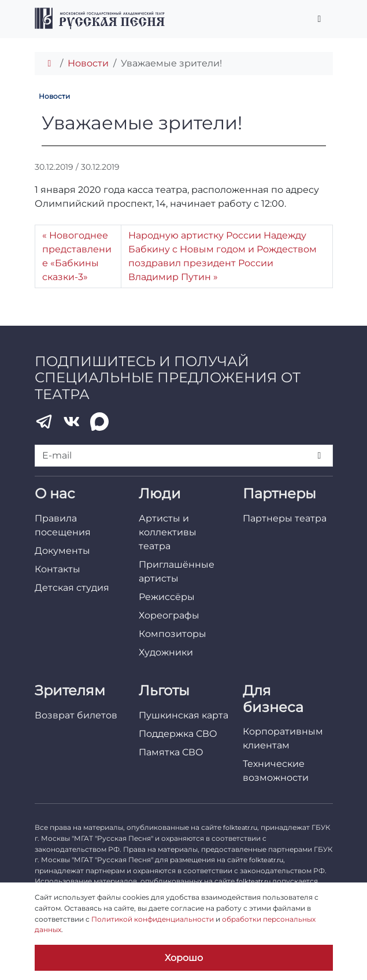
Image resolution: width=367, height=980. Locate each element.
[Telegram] (44, 422)
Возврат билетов (76, 715)
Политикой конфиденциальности (153, 919)
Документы (62, 551)
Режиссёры (167, 597)
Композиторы (173, 634)
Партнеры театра (285, 518)
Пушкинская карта (183, 715)
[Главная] (50, 63)
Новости (88, 63)
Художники (166, 652)
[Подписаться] (320, 456)
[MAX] (99, 422)
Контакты (58, 569)
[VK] (72, 422)
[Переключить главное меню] (320, 19)
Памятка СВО (171, 752)
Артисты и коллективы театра (168, 532)
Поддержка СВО (178, 734)
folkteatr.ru (240, 828)
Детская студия (72, 588)
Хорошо (184, 958)
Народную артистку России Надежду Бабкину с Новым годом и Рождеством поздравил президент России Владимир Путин (223, 256)
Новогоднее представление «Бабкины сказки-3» (77, 256)
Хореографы (169, 615)
